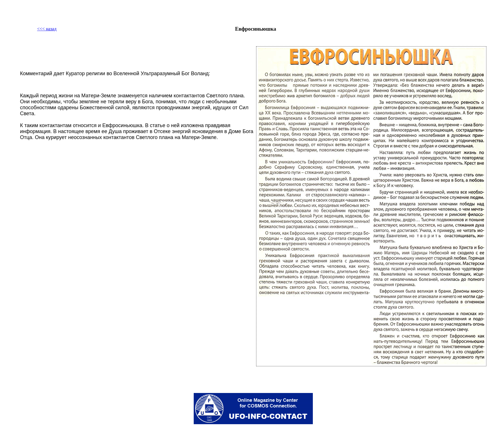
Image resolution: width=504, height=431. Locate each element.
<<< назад (47, 29)
